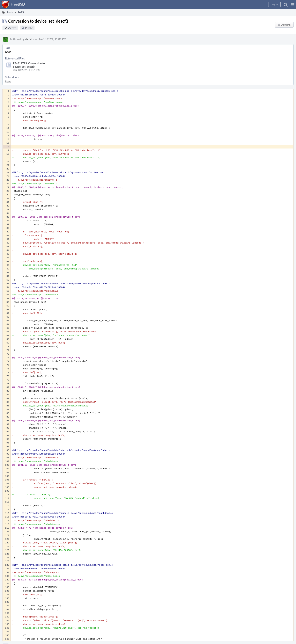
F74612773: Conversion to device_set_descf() (29, 65)
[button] (293, 5)
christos (30, 39)
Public (29, 28)
